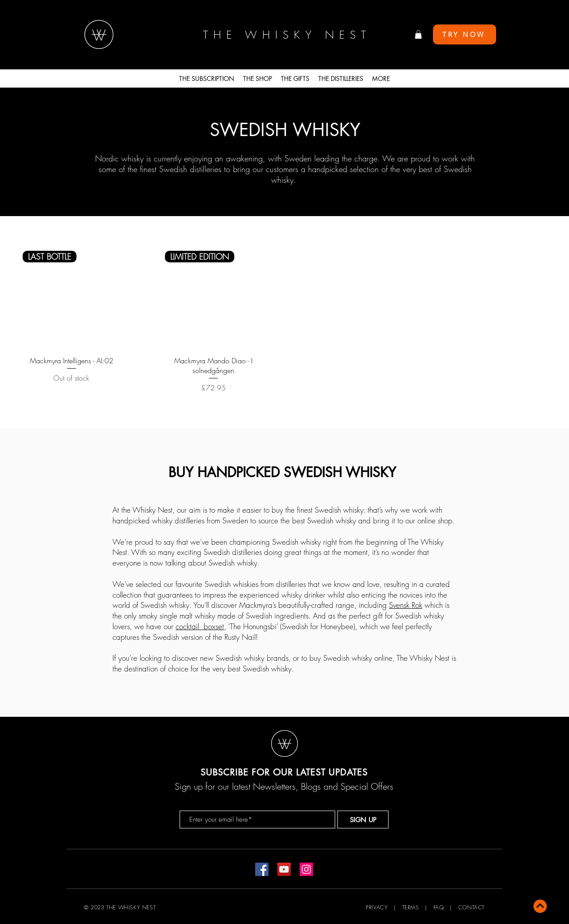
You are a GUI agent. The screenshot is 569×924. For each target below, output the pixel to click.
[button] (418, 34)
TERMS (411, 907)
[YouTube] (284, 869)
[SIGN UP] (363, 820)
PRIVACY (377, 907)
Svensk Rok (406, 605)
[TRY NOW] (465, 34)
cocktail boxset (200, 626)
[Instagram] (306, 869)
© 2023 (94, 907)
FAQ (439, 907)
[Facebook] (262, 869)
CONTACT (471, 907)
